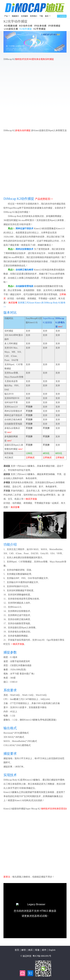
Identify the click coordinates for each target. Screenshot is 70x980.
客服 (37, 950)
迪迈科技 (27, 956)
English (52, 950)
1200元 (29, 453)
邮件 (44, 950)
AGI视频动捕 (11, 26)
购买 (30, 950)
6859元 (59, 453)
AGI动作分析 (26, 26)
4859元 (46, 453)
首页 (17, 950)
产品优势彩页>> (44, 199)
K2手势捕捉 (40, 29)
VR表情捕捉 (54, 26)
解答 (24, 950)
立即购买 (30, 458)
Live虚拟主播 (11, 29)
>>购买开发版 (30, 499)
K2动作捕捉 (26, 29)
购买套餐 (13, 303)
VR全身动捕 (40, 26)
